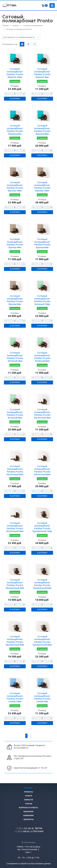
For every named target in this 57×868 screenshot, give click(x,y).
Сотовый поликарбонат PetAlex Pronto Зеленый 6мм (42, 357)
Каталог (28, 788)
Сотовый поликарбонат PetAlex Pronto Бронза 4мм (15, 243)
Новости (29, 800)
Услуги (29, 796)
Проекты (29, 792)
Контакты (29, 819)
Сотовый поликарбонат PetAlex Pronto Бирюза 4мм (42, 73)
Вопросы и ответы (28, 808)
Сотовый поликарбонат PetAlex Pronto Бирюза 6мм (15, 130)
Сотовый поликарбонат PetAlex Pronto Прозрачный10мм (42, 641)
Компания (28, 815)
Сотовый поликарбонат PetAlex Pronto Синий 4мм (42, 697)
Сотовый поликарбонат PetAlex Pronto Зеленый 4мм (15, 357)
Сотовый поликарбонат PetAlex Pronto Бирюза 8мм (42, 130)
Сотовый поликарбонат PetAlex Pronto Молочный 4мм (42, 414)
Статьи (29, 804)
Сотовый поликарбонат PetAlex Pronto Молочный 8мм (42, 470)
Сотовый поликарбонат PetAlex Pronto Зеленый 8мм (15, 414)
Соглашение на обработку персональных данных (29, 864)
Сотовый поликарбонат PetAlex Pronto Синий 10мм (15, 697)
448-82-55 (24, 831)
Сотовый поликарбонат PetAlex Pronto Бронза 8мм (15, 300)
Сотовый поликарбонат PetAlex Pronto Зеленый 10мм (42, 300)
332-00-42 (25, 828)
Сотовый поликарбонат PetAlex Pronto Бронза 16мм (42, 186)
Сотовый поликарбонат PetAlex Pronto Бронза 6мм (42, 243)
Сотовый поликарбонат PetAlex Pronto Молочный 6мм (15, 470)
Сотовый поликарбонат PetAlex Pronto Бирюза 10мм (15, 73)
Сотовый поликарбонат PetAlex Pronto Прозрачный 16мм (42, 527)
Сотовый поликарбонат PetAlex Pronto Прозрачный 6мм (42, 584)
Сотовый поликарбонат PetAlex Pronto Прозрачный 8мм (15, 641)
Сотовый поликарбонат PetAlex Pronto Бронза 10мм (15, 186)
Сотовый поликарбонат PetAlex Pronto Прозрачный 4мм (15, 584)
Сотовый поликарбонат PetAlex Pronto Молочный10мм (15, 527)
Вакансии (28, 812)
